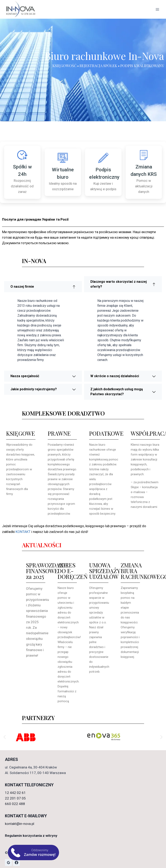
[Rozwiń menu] (157, 9)
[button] (5, 737)
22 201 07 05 (15, 798)
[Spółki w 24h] (22, 155)
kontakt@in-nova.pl (20, 824)
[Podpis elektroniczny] (103, 158)
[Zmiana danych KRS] (144, 155)
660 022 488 (15, 804)
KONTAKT (23, 532)
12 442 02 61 (15, 793)
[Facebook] (16, 862)
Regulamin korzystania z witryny (31, 836)
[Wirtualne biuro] (63, 158)
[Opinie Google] (8, 862)
